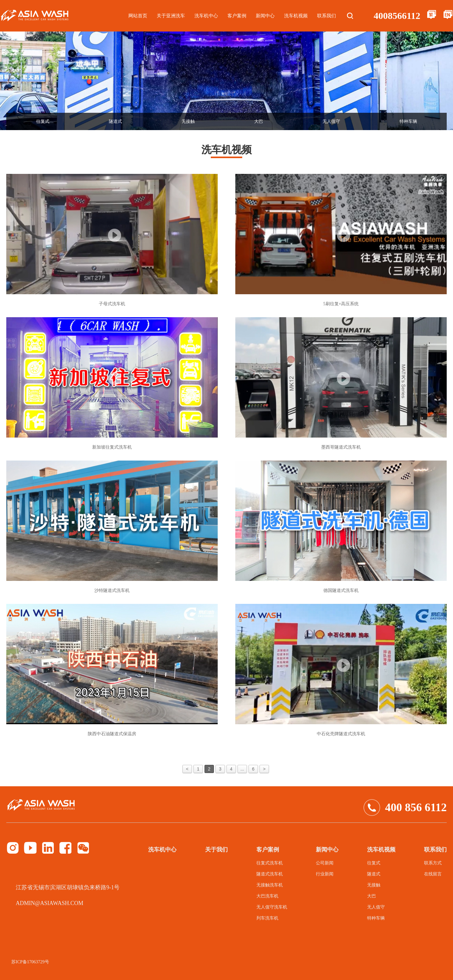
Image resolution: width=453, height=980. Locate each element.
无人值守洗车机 (272, 907)
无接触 (188, 121)
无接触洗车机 (270, 885)
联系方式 (433, 863)
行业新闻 (325, 874)
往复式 (43, 121)
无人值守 (331, 121)
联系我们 (327, 16)
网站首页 (138, 16)
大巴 (259, 121)
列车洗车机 (267, 918)
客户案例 (237, 16)
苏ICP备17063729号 (30, 962)
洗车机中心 (206, 16)
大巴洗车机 (267, 896)
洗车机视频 (296, 16)
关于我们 (216, 850)
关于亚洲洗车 (171, 16)
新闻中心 (265, 16)
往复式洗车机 (270, 863)
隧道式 (115, 121)
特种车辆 (408, 121)
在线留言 (433, 874)
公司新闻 (325, 863)
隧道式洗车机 (270, 874)
